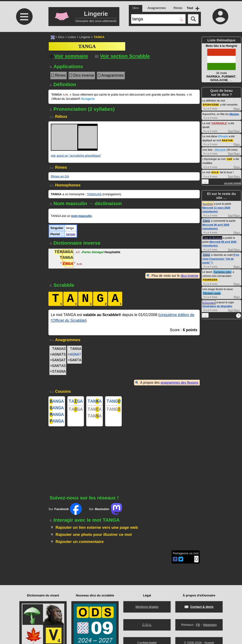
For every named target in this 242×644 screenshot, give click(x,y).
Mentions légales (147, 607)
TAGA (76, 402)
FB (198, 625)
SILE (215, 171)
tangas (71, 234)
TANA (95, 402)
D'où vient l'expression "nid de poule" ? (221, 258)
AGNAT (76, 355)
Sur (65, 513)
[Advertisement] (24, 72)
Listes (72, 37)
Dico (61, 37)
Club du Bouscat (212, 237)
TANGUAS (94, 194)
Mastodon (210, 625)
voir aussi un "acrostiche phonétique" (76, 156)
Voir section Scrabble (123, 56)
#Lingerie (88, 99)
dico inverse (189, 276)
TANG (113, 402)
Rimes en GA (60, 176)
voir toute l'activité (232, 182)
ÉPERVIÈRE (211, 104)
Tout (230, 131)
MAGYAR (227, 140)
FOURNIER (210, 279)
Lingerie (85, 37)
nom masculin (81, 216)
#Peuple (223, 136)
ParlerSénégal (92, 253)
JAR (229, 158)
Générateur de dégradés (217, 305)
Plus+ (237, 108)
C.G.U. (147, 625)
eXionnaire (209, 301)
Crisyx (206, 220)
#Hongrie (220, 149)
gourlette (208, 203)
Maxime (234, 114)
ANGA (57, 402)
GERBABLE (219, 123)
